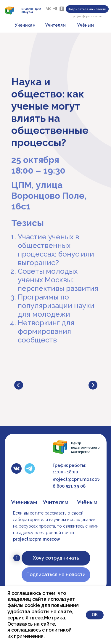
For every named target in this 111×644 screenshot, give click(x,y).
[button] (87, 9)
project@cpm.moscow (87, 16)
